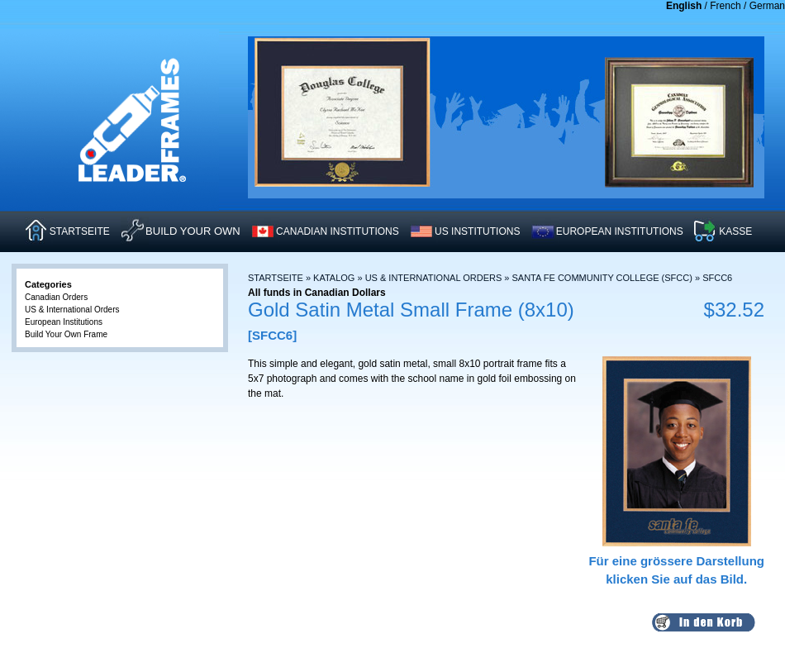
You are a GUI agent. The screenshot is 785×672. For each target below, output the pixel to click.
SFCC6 (717, 278)
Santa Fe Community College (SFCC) (602, 278)
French (725, 6)
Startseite (276, 278)
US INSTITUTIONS (477, 231)
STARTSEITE (80, 231)
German (767, 6)
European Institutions (64, 322)
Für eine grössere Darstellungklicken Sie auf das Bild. (676, 560)
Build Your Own (193, 231)
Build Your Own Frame (66, 334)
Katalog (334, 278)
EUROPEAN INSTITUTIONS (620, 231)
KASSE (735, 231)
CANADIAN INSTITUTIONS (338, 231)
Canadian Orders (56, 297)
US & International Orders (434, 278)
